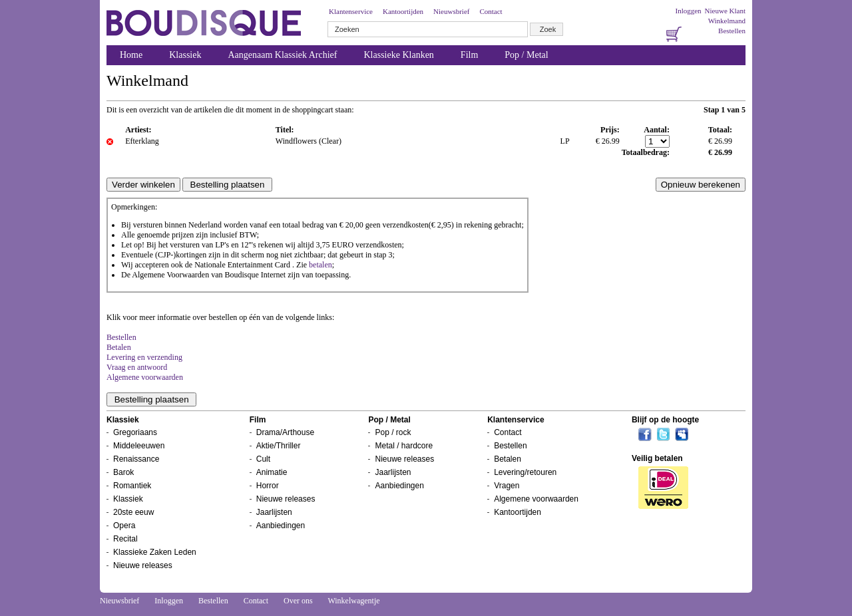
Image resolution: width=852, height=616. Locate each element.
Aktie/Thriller (279, 446)
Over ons (298, 601)
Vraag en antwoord (137, 367)
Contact (491, 11)
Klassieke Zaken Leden (155, 552)
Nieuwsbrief (451, 11)
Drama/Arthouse (285, 432)
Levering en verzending (144, 357)
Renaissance (136, 459)
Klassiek (185, 55)
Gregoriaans (135, 432)
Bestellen (732, 31)
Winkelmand (727, 21)
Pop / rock (393, 432)
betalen (320, 265)
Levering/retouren (525, 472)
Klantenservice (351, 11)
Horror (268, 486)
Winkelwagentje (353, 601)
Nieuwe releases (143, 565)
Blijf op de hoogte (665, 420)
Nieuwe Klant (725, 11)
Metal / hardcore (404, 446)
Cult (263, 459)
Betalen (119, 347)
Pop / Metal (526, 55)
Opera (124, 526)
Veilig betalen (657, 458)
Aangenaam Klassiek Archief (282, 55)
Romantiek (132, 486)
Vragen (507, 486)
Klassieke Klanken (399, 55)
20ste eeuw (133, 512)
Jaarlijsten (274, 512)
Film (469, 55)
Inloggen (688, 11)
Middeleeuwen (139, 446)
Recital (125, 539)
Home (131, 55)
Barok (123, 472)
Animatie (272, 472)
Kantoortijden (403, 11)
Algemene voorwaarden (145, 377)
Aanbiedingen (281, 526)
